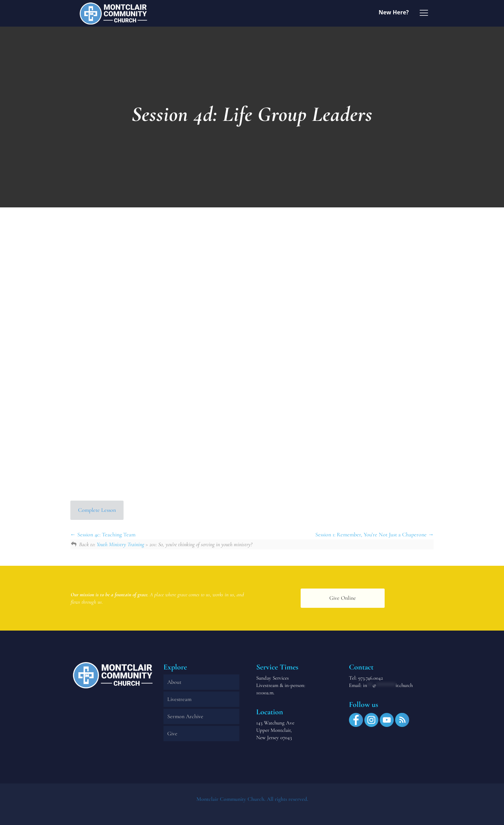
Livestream (179, 699)
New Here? (394, 12)
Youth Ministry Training (120, 544)
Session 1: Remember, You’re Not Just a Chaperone (374, 535)
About (174, 682)
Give (172, 734)
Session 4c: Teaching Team (103, 535)
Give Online (343, 598)
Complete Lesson (97, 510)
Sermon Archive (185, 716)
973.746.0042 (370, 678)
